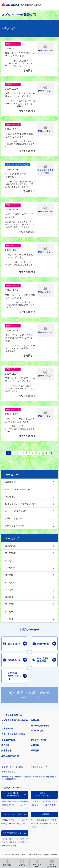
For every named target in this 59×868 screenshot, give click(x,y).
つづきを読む (26, 70)
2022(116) (10, 582)
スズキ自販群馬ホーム (12, 715)
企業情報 (35, 745)
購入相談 (5, 745)
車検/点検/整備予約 (10, 756)
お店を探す (36, 720)
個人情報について (10, 772)
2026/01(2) (11, 553)
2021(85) (10, 590)
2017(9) (9, 619)
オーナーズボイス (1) (16, 511)
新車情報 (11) (12, 482)
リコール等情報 (42, 814)
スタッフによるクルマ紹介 (14, 734)
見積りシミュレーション (42, 794)
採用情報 (35, 751)
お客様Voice (7, 729)
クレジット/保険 (38, 740)
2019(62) (10, 604)
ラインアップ (37, 731)
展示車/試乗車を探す (40, 726)
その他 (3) (10, 497)
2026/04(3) (11, 546)
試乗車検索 (7, 751)
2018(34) (10, 612)
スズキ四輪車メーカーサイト (13, 794)
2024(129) (10, 568)
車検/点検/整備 (8, 740)
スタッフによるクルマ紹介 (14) (21, 504)
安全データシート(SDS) (12, 767)
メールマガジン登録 (13, 814)
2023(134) (10, 575)
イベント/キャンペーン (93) (19, 489)
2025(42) (10, 560)
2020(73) (10, 597)
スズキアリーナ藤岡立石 (19, 15)
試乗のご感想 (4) (13, 519)
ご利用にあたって (39, 767)
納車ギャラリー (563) (16, 526)
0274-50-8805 (30, 697)
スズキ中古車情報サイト (13, 833)
